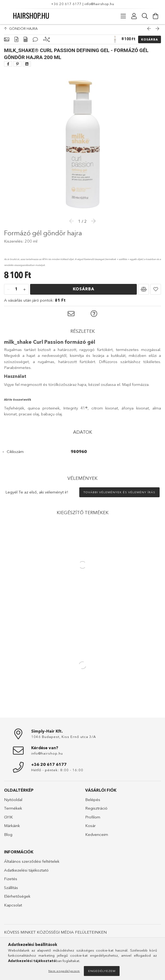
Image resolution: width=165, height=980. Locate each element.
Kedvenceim (97, 837)
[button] (144, 292)
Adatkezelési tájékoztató (26, 873)
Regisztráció (96, 811)
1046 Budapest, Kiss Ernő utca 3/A (64, 739)
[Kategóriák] (123, 16)
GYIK (8, 820)
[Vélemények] (35, 42)
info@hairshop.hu (99, 4)
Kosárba (150, 42)
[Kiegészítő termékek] (46, 42)
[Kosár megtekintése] (156, 16)
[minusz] (8, 292)
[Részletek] (16, 42)
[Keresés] (145, 16)
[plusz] (24, 292)
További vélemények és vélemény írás (119, 495)
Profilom (93, 820)
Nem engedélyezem (64, 971)
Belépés (93, 802)
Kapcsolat (13, 908)
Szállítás (11, 890)
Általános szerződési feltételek (32, 864)
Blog (8, 837)
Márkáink (12, 828)
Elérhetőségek (17, 899)
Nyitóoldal (13, 802)
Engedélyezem (102, 971)
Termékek (13, 811)
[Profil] (134, 16)
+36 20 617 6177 (66, 4)
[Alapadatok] (7, 42)
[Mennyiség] (16, 292)
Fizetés (11, 881)
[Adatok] (26, 42)
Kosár (90, 828)
